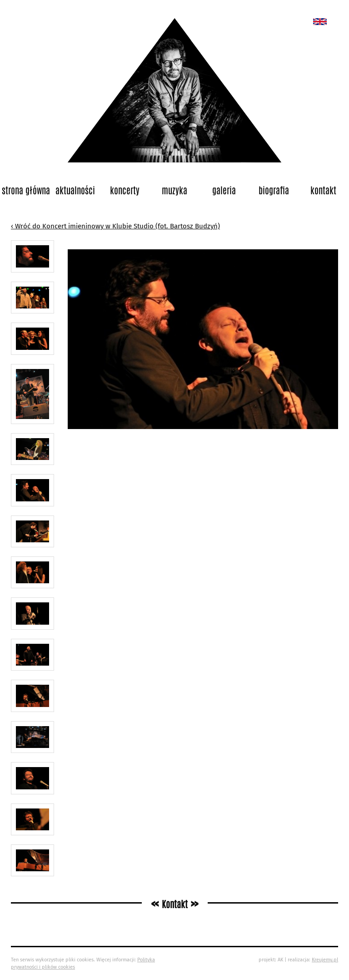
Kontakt (323, 190)
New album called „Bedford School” (320, 22)
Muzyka (174, 190)
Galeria (224, 190)
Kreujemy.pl (325, 960)
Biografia (274, 190)
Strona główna (26, 190)
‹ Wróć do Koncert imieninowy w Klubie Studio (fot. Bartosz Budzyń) (115, 226)
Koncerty (125, 190)
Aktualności (75, 190)
